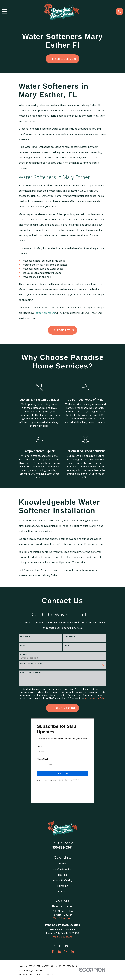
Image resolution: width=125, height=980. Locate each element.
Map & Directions (63, 918)
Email (67, 646)
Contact (62, 891)
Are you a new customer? (32, 664)
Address (24, 655)
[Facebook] (53, 952)
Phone (23, 646)
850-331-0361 (62, 847)
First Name (25, 637)
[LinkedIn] (72, 952)
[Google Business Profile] (59, 952)
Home (62, 863)
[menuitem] (23, 974)
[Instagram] (66, 952)
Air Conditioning (63, 869)
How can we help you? (30, 673)
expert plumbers (45, 313)
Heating (63, 875)
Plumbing (62, 886)
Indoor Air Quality (63, 880)
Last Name (70, 637)
